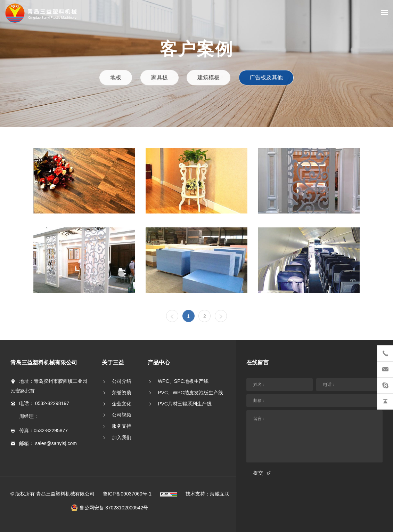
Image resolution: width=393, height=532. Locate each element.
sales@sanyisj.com (56, 443)
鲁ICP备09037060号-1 (127, 494)
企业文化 (122, 404)
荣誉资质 (122, 393)
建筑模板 (208, 77)
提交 (258, 473)
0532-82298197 (52, 403)
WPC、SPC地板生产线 (183, 381)
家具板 (160, 77)
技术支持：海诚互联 (207, 494)
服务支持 (122, 426)
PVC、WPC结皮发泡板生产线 (190, 393)
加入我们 (122, 437)
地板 (116, 77)
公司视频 (122, 415)
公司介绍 (122, 381)
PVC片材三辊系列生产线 (185, 404)
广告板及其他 (266, 77)
